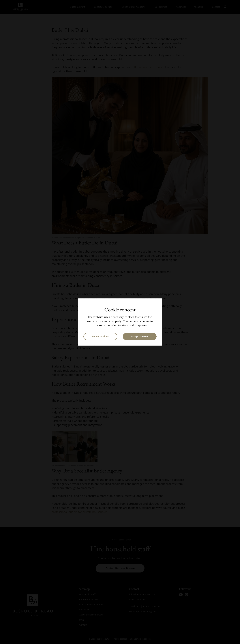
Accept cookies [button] (140, 337)
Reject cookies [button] (100, 337)
